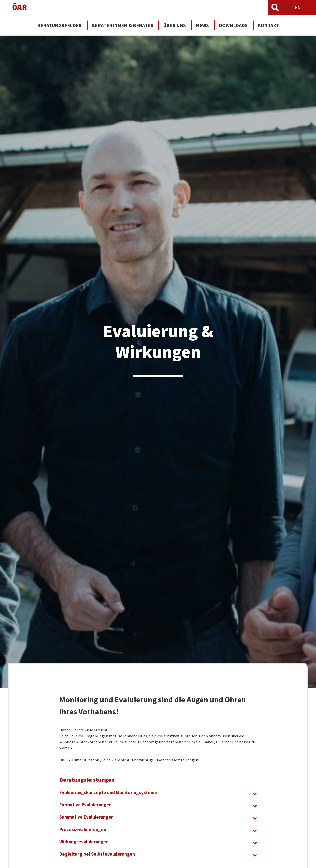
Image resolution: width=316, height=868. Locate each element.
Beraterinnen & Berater (123, 25)
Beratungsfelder (59, 25)
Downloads (233, 25)
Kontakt (268, 25)
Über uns (175, 25)
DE (288, 7)
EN (298, 7)
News (202, 25)
